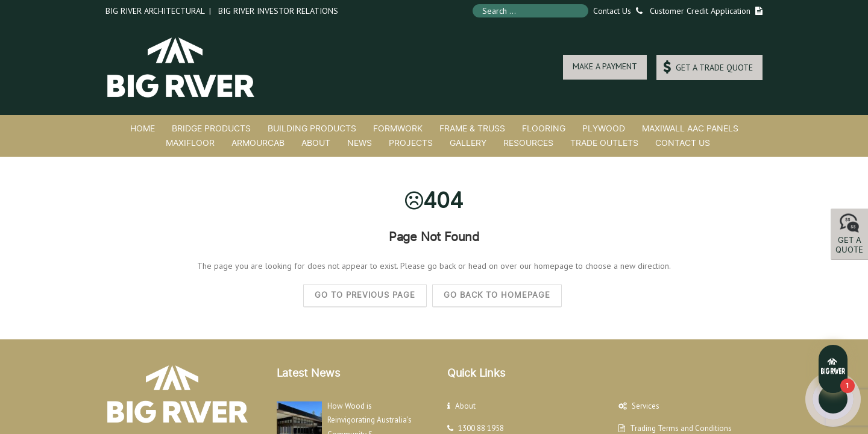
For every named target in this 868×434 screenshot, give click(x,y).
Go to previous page (365, 295)
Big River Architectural (155, 11)
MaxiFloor (190, 143)
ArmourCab (258, 143)
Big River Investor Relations (278, 11)
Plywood (604, 128)
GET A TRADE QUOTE (708, 67)
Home (143, 128)
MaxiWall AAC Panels (690, 128)
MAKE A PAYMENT (605, 66)
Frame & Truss (472, 128)
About (316, 143)
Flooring (544, 128)
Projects (411, 143)
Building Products (312, 128)
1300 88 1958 (481, 428)
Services (646, 406)
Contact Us (615, 11)
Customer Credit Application (700, 11)
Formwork (398, 128)
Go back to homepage (497, 295)
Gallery (468, 143)
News (360, 143)
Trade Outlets (604, 143)
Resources (528, 143)
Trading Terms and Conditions (681, 428)
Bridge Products (211, 128)
